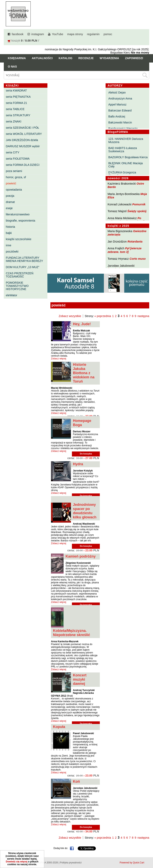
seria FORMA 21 (16, 103)
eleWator (11, 295)
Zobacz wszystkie (70, 316)
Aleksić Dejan (117, 92)
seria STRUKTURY (18, 115)
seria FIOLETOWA (18, 159)
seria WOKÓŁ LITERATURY (24, 134)
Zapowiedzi (134, 58)
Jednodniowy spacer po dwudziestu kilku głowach (85, 511)
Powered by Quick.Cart (132, 863)
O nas (12, 67)
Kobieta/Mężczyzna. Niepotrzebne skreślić (72, 633)
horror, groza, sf (16, 177)
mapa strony (75, 34)
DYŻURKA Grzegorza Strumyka (122, 174)
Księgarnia (17, 58)
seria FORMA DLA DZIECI (23, 165)
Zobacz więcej (59, 359)
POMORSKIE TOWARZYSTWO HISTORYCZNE (17, 286)
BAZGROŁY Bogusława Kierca (128, 157)
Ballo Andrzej (117, 116)
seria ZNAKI (14, 121)
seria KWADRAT (16, 90)
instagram (38, 34)
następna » (145, 316)
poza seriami (14, 171)
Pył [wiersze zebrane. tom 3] (125, 250)
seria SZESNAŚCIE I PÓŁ (22, 128)
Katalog (65, 58)
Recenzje (86, 58)
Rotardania (135, 242)
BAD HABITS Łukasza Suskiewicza (123, 150)
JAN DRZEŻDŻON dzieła (22, 140)
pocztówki (12, 252)
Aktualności (42, 58)
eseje (9, 208)
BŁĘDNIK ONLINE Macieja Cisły (126, 165)
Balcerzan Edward (120, 110)
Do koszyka (86, 454)
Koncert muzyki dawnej (80, 679)
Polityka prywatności (71, 863)
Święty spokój (137, 211)
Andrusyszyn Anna (120, 98)
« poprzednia (103, 316)
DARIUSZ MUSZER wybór (23, 146)
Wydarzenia (109, 58)
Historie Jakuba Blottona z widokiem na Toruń (84, 373)
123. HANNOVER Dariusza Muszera (126, 140)
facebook (18, 34)
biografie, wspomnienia (20, 221)
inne (8, 245)
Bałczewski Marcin (120, 122)
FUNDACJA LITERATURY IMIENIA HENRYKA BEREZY (24, 259)
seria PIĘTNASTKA (18, 97)
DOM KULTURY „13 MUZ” (23, 267)
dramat (10, 202)
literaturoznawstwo (18, 214)
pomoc (108, 34)
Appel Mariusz (117, 104)
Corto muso (138, 259)
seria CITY (13, 152)
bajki (9, 233)
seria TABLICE (15, 109)
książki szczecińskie (19, 239)
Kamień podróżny (81, 556)
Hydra (78, 464)
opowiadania (14, 190)
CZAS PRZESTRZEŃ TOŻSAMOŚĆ (20, 275)
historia (10, 227)
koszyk (16, 41)
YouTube (58, 34)
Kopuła (59, 727)
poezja (10, 196)
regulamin (93, 34)
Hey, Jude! (82, 324)
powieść (11, 183)
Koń (76, 781)
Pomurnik (139, 204)
